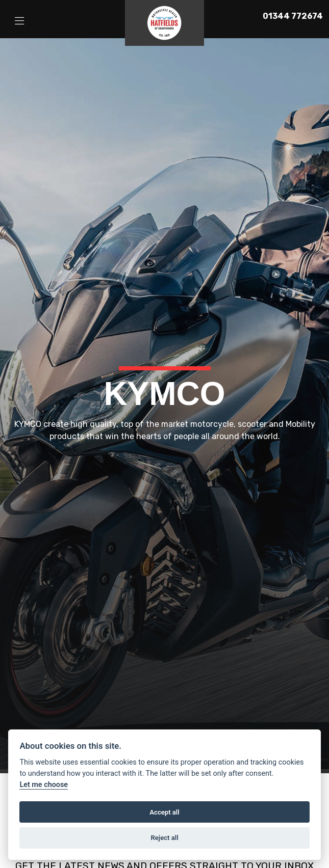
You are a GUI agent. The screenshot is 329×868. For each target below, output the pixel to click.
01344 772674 (293, 16)
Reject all (164, 838)
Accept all (164, 812)
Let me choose (44, 785)
